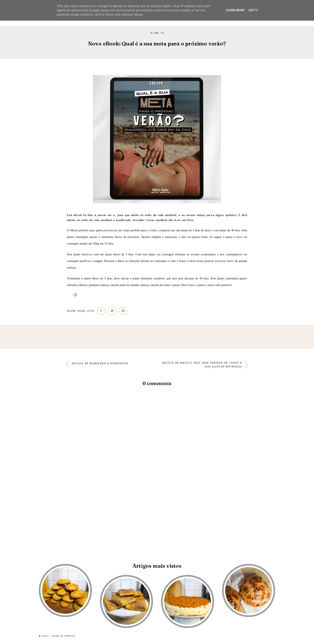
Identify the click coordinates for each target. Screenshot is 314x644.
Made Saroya (64, 636)
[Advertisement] (120, 518)
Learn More (235, 10)
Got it (253, 10)
